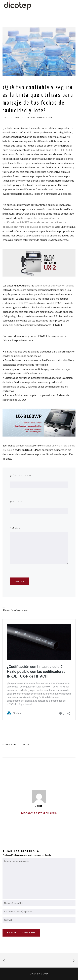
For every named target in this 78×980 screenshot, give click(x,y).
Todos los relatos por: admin (39, 813)
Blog (26, 744)
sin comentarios (42, 118)
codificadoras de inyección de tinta (54, 285)
